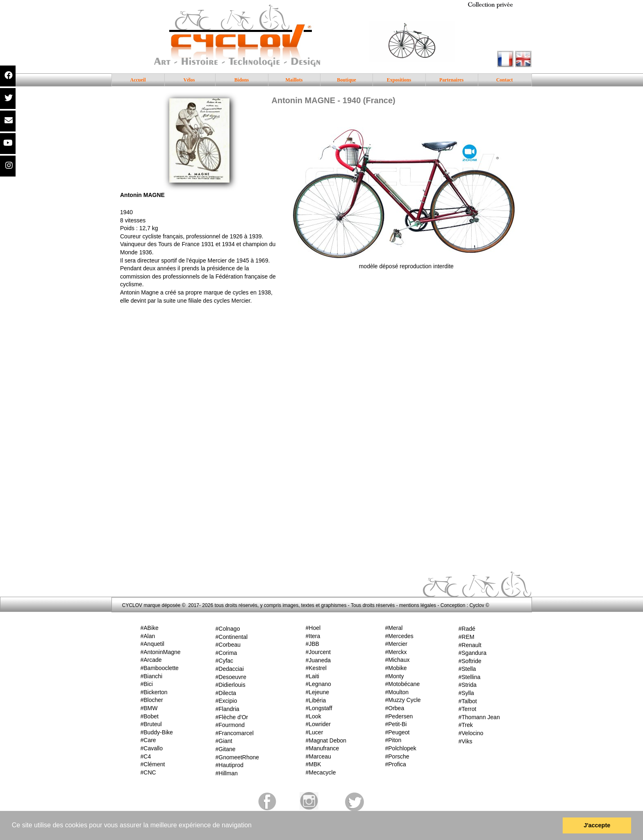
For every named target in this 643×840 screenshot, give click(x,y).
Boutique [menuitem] (346, 80)
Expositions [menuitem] (399, 80)
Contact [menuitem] (505, 80)
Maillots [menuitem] (294, 80)
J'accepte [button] (597, 825)
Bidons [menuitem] (242, 80)
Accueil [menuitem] (138, 80)
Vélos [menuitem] (189, 80)
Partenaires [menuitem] (451, 80)
